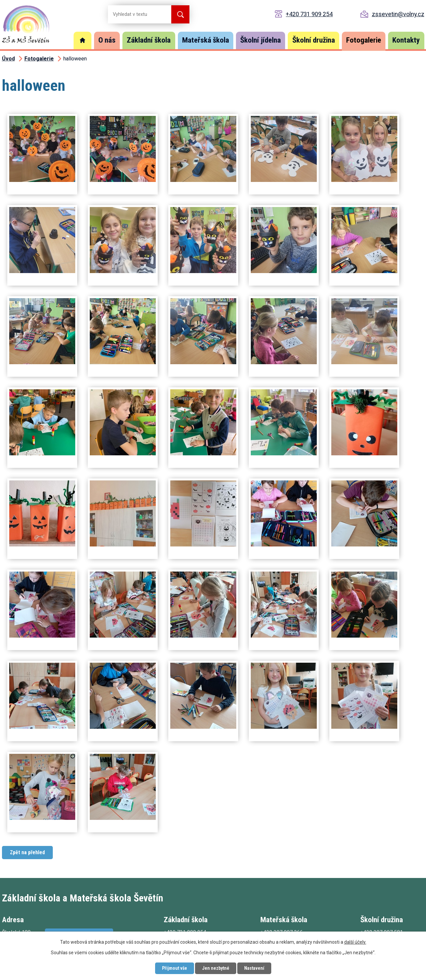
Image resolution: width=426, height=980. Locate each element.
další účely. (355, 942)
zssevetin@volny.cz (398, 14)
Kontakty (406, 40)
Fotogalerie (364, 40)
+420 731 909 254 (309, 14)
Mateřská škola (206, 40)
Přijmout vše (175, 968)
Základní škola (149, 40)
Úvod (82, 40)
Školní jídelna (261, 40)
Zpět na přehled (27, 852)
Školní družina (314, 40)
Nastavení (254, 968)
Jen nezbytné (216, 968)
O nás (107, 40)
